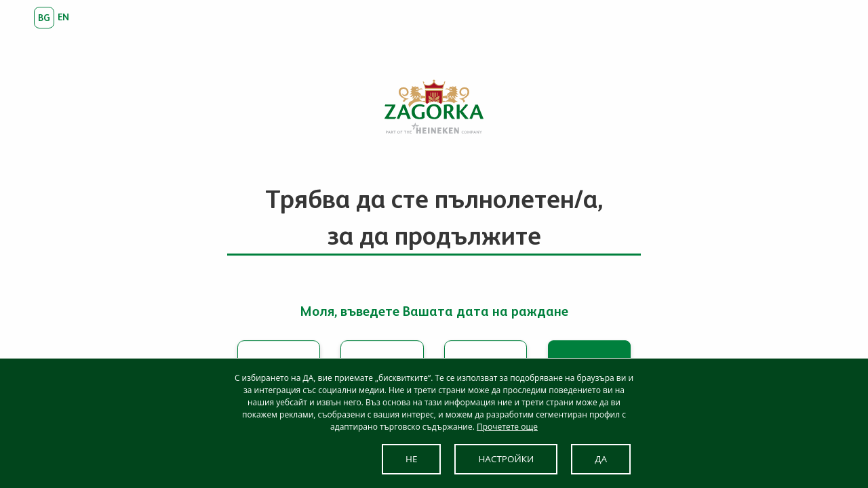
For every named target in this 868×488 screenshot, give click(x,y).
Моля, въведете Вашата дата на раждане (434, 311)
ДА (601, 459)
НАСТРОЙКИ (506, 459)
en (63, 17)
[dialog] (434, 423)
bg (44, 18)
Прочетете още (507, 427)
